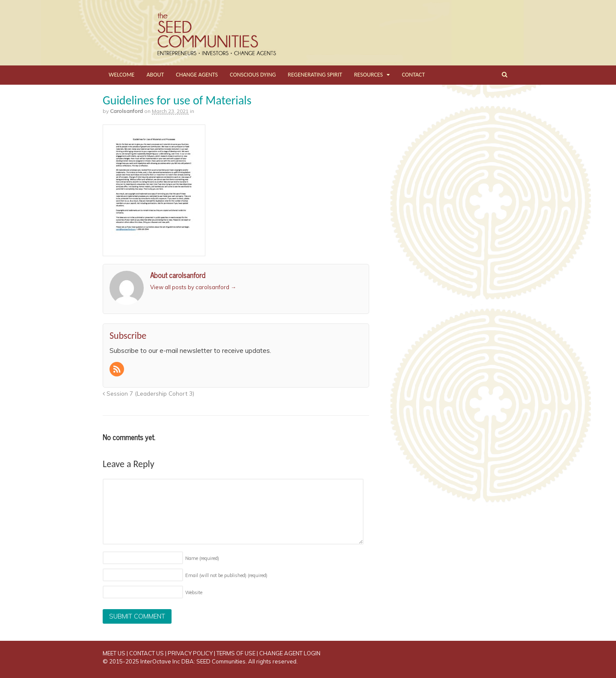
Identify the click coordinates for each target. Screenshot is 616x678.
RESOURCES (369, 75)
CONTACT (413, 75)
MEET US (114, 653)
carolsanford (126, 111)
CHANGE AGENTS (197, 75)
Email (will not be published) (226, 575)
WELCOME (121, 75)
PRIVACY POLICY (190, 653)
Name (202, 558)
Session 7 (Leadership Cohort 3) (148, 393)
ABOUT (155, 75)
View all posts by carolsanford (193, 287)
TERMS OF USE (236, 653)
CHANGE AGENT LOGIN (290, 653)
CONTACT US (147, 653)
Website (194, 592)
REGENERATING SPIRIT (315, 75)
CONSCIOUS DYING (253, 75)
